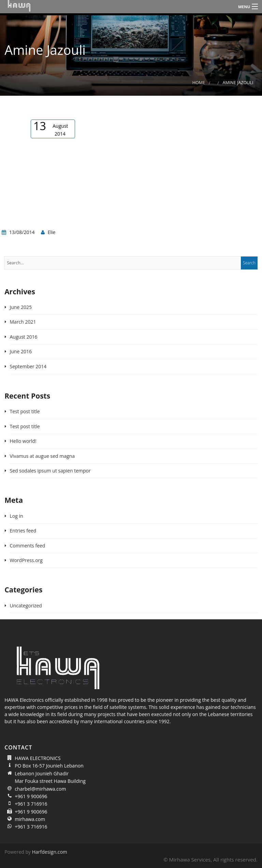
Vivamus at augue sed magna (42, 456)
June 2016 (21, 351)
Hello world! (23, 441)
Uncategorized (26, 606)
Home (199, 83)
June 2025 (21, 307)
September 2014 (28, 366)
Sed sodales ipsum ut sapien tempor (50, 471)
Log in (17, 516)
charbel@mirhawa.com (40, 789)
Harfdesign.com (50, 852)
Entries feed (23, 531)
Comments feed (28, 546)
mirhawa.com (30, 819)
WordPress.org (26, 560)
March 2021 (23, 322)
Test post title (25, 411)
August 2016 (24, 337)
